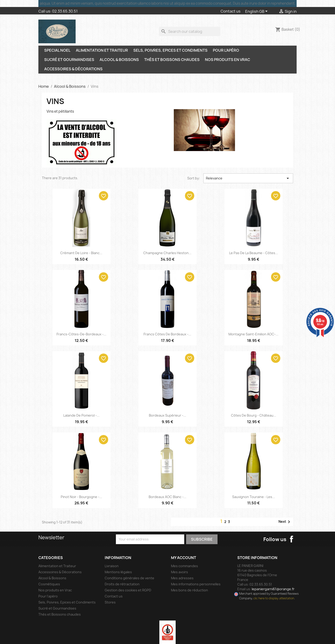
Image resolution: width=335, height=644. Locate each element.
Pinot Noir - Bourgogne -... (81, 497)
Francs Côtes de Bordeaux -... (167, 334)
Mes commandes (184, 566)
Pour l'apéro (226, 50)
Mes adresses (182, 578)
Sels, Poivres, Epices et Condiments (170, 50)
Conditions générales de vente (129, 578)
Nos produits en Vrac (228, 60)
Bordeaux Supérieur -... (167, 415)
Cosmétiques (49, 584)
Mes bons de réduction (189, 590)
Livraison (112, 566)
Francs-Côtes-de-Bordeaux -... (81, 334)
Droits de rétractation (122, 584)
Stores (110, 602)
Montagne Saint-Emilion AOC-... (253, 334)
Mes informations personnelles (196, 584)
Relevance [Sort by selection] (248, 178)
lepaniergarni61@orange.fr (273, 589)
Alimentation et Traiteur (102, 50)
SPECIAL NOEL (57, 50)
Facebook (291, 539)
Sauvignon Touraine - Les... (254, 497)
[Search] (190, 31)
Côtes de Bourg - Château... (254, 415)
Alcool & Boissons (119, 60)
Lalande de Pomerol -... (81, 415)
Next (285, 522)
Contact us (231, 11)
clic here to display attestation (274, 598)
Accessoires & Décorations (73, 69)
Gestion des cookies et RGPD (128, 590)
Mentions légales (118, 572)
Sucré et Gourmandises (69, 60)
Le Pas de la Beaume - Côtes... (254, 253)
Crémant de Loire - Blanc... (81, 253)
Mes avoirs (179, 572)
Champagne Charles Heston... (167, 253)
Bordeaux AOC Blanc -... (167, 497)
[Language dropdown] (257, 12)
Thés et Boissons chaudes (172, 60)
